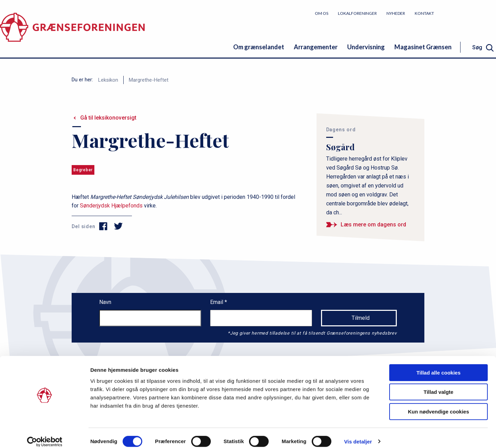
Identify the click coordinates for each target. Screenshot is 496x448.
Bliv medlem (470, 13)
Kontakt (424, 13)
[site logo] (72, 33)
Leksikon (108, 80)
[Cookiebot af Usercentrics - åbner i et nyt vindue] (45, 435)
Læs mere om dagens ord (373, 225)
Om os (322, 13)
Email (217, 302)
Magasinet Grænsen (423, 47)
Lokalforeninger (357, 13)
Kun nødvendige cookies (438, 404)
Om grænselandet (259, 47)
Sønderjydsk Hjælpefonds (111, 206)
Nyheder (396, 13)
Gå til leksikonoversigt (108, 118)
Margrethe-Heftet (149, 80)
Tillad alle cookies (438, 365)
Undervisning (366, 47)
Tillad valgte (438, 385)
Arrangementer (316, 47)
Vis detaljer (358, 434)
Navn (105, 302)
